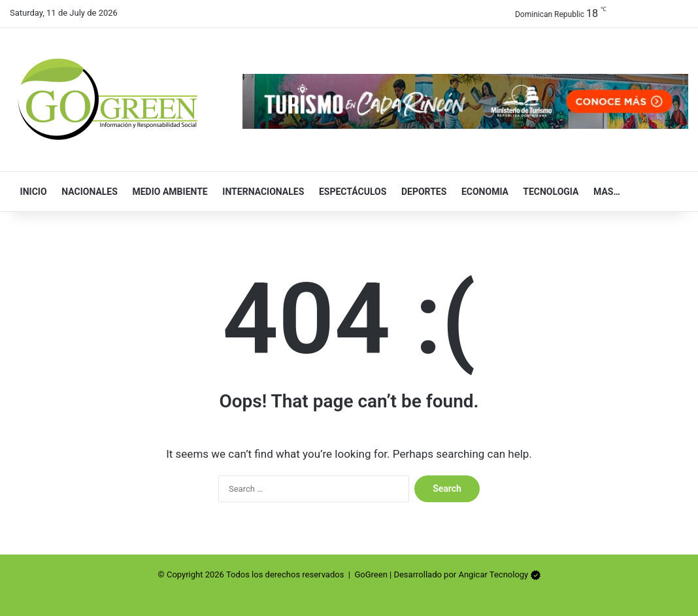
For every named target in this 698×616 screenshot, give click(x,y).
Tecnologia (548, 192)
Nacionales (87, 192)
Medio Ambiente (167, 192)
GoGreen (371, 574)
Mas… (604, 192)
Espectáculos (350, 192)
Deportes (421, 192)
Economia (482, 192)
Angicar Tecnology (493, 574)
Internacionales (261, 192)
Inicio (31, 192)
